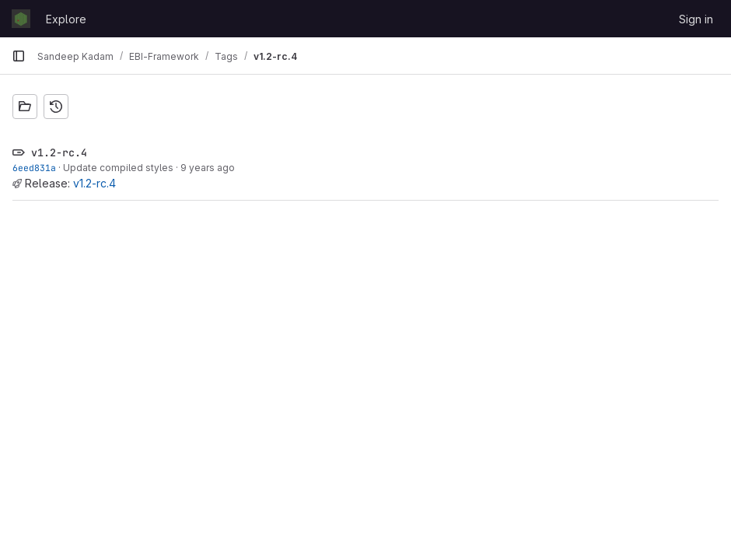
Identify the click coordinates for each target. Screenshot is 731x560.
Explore (66, 19)
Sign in (696, 19)
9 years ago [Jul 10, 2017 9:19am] (208, 168)
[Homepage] (21, 19)
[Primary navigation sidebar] (19, 56)
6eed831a (34, 168)
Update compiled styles (118, 168)
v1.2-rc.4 (94, 183)
